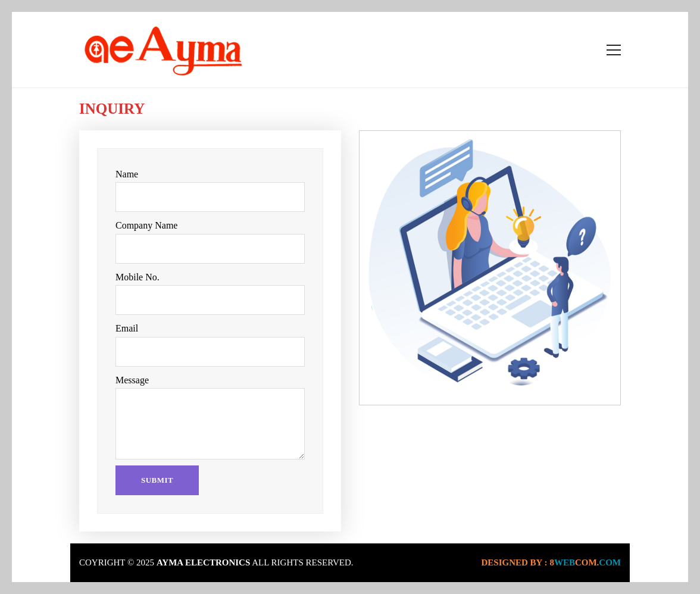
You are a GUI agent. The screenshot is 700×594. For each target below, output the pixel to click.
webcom (585, 562)
